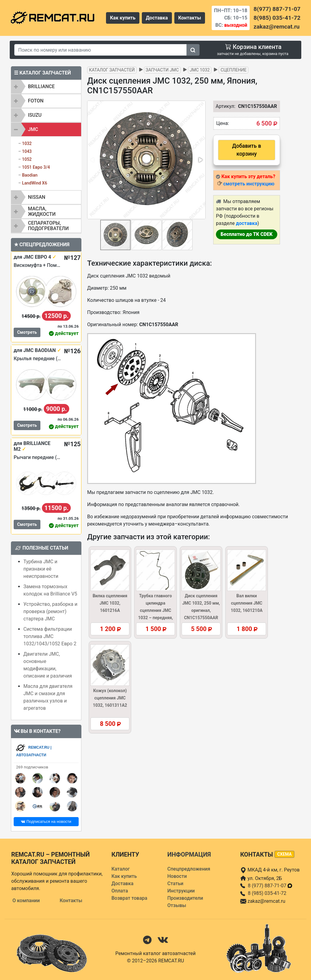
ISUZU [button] (35, 115)
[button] (200, 160)
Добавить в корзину (246, 150)
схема (285, 854)
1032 (27, 143)
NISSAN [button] (37, 197)
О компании (26, 901)
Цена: (223, 123)
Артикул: (222, 106)
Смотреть (27, 332)
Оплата (120, 891)
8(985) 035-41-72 (277, 18)
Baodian (30, 175)
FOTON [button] (36, 101)
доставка (247, 223)
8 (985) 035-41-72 (267, 893)
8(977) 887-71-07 (277, 9)
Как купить (123, 18)
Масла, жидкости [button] (42, 211)
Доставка (157, 18)
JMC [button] (33, 129)
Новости (177, 876)
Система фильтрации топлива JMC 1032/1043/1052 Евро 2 (50, 636)
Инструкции (181, 891)
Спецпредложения (189, 869)
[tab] (46, 87)
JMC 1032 (200, 70)
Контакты (190, 18)
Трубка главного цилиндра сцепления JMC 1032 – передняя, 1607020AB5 (156, 610)
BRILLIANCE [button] (41, 86)
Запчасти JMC (162, 70)
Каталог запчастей (112, 70)
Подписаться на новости (46, 821)
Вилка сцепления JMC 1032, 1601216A (110, 603)
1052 (27, 159)
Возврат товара (129, 898)
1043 (27, 151)
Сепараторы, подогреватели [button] (48, 226)
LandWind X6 (34, 183)
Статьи (175, 883)
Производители (185, 898)
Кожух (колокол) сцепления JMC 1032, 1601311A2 (110, 698)
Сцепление (233, 70)
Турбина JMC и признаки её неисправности (41, 569)
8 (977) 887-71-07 (270, 886)
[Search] (101, 50)
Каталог (121, 869)
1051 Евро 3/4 (36, 167)
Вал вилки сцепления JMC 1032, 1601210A (247, 603)
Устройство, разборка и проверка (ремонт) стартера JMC (50, 611)
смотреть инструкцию (249, 184)
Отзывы (177, 905)
